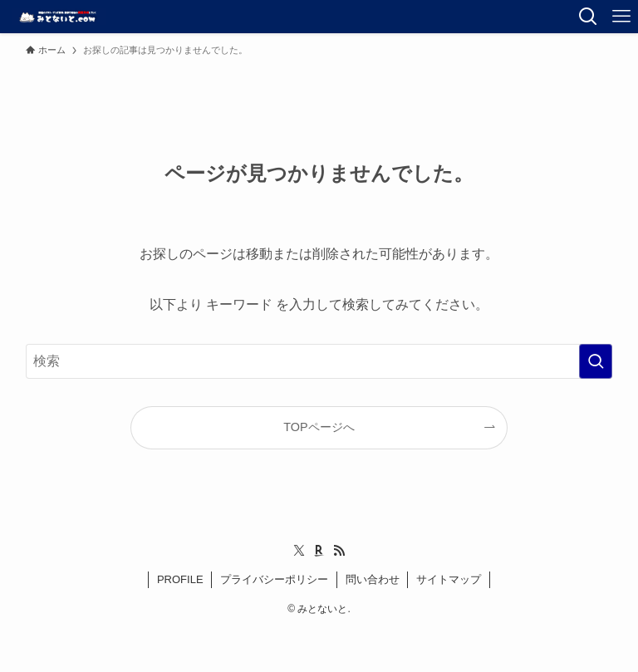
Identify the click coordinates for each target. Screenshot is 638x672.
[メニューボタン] (621, 17)
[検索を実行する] (596, 361)
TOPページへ (319, 427)
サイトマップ (449, 579)
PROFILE (180, 579)
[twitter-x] (299, 551)
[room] (319, 551)
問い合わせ (373, 579)
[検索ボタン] (588, 17)
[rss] (339, 551)
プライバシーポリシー (274, 579)
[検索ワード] (319, 361)
